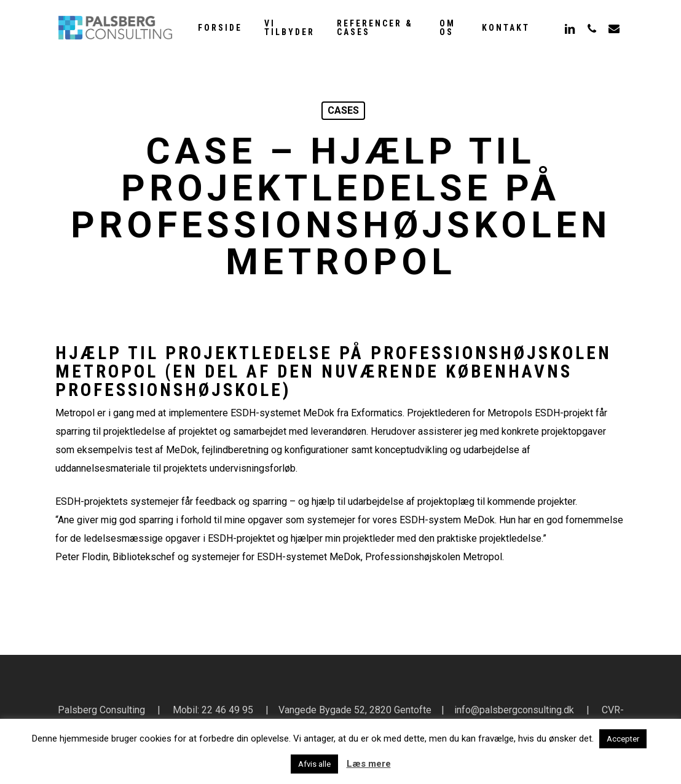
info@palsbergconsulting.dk (514, 710)
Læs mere (369, 764)
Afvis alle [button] (314, 764)
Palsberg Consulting (101, 710)
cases (343, 110)
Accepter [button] (623, 739)
